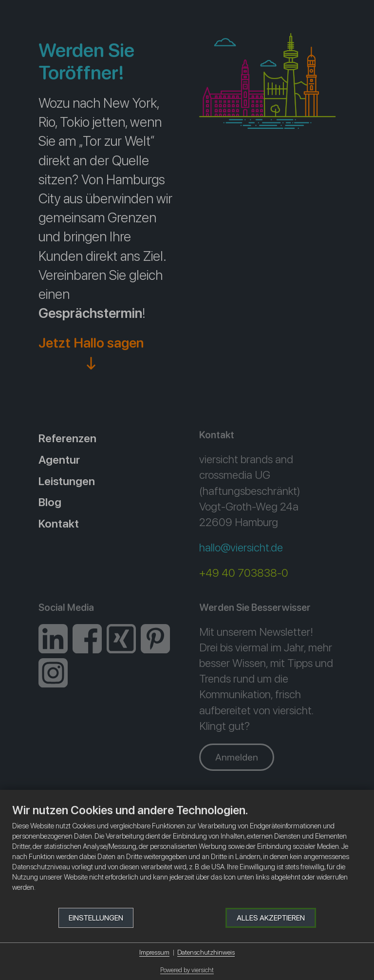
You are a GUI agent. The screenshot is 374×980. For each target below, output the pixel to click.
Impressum (154, 952)
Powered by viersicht (187, 970)
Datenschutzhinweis (206, 952)
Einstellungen (96, 918)
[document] (187, 855)
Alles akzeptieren (271, 918)
